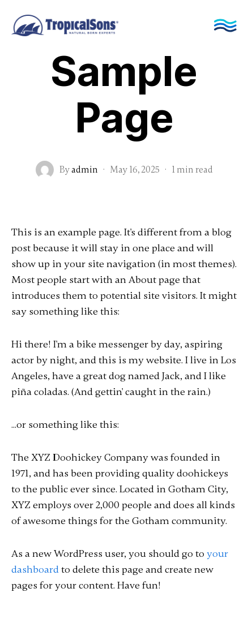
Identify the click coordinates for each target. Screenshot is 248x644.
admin (85, 170)
